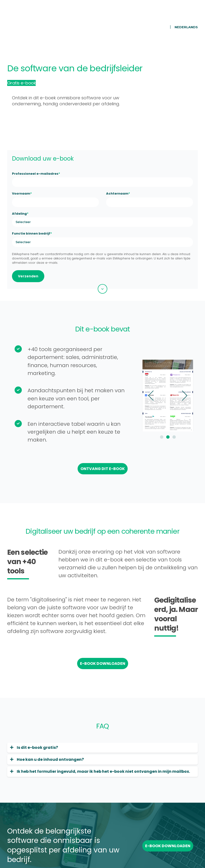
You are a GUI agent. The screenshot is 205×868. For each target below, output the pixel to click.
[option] (156, 367)
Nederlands (186, 14)
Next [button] (173, 367)
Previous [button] (139, 367)
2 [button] (156, 409)
